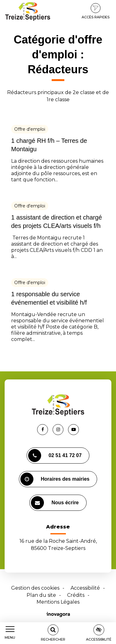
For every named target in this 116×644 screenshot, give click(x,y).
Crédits (76, 595)
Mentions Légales (58, 602)
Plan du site (41, 595)
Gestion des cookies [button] (35, 588)
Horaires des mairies (55, 479)
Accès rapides (96, 11)
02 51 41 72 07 (55, 456)
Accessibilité (85, 588)
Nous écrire (55, 503)
